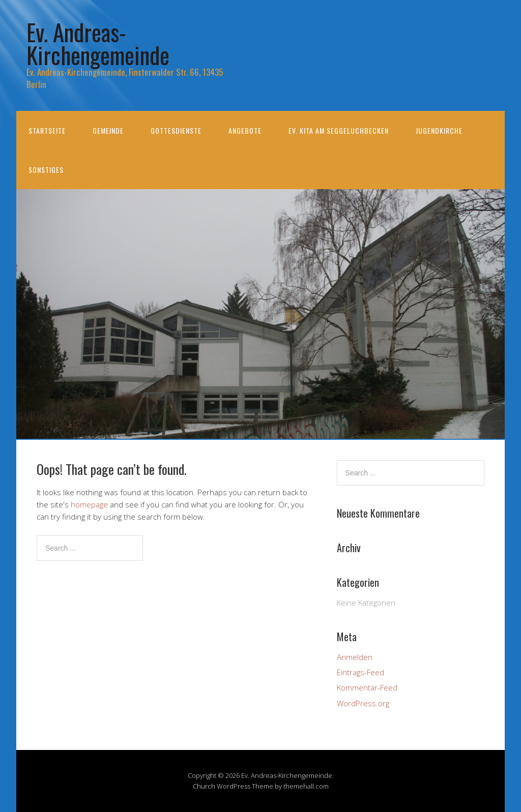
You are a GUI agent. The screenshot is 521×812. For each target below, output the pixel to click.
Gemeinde (108, 130)
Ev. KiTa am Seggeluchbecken (339, 130)
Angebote (245, 130)
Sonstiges (46, 170)
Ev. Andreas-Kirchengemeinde (98, 43)
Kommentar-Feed (367, 687)
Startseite (47, 130)
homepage (89, 504)
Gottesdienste (176, 130)
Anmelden (355, 657)
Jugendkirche (439, 130)
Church (204, 786)
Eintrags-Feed (360, 672)
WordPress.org (363, 703)
